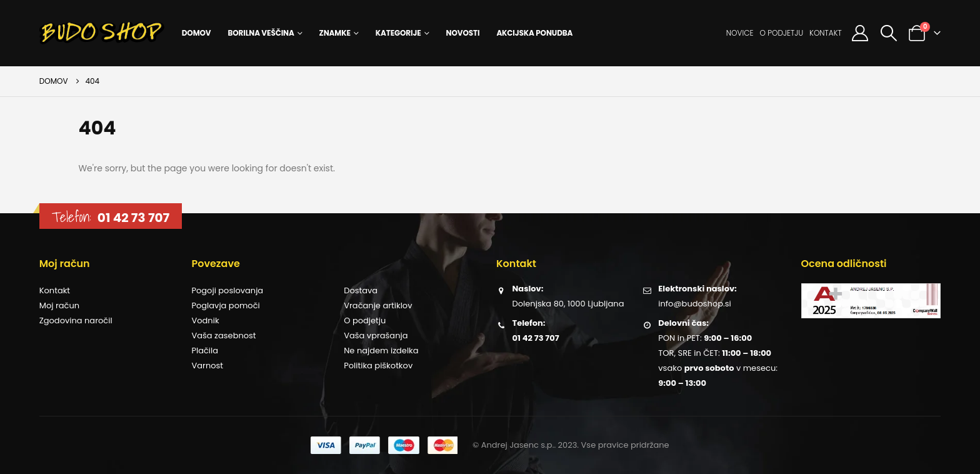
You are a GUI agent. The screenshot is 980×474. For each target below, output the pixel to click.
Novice (740, 33)
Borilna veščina (261, 33)
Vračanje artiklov (378, 305)
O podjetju (781, 33)
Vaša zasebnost (223, 335)
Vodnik (205, 320)
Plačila (205, 350)
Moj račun (59, 305)
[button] (888, 33)
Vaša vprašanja (376, 335)
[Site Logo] (102, 33)
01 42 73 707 (133, 218)
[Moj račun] (860, 33)
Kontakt (826, 33)
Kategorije (398, 33)
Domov (197, 33)
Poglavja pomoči (225, 305)
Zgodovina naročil (76, 320)
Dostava (361, 290)
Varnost (207, 366)
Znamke (335, 33)
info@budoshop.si (694, 304)
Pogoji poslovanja (227, 290)
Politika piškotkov (378, 366)
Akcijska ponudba (534, 33)
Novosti (463, 33)
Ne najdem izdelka (381, 350)
